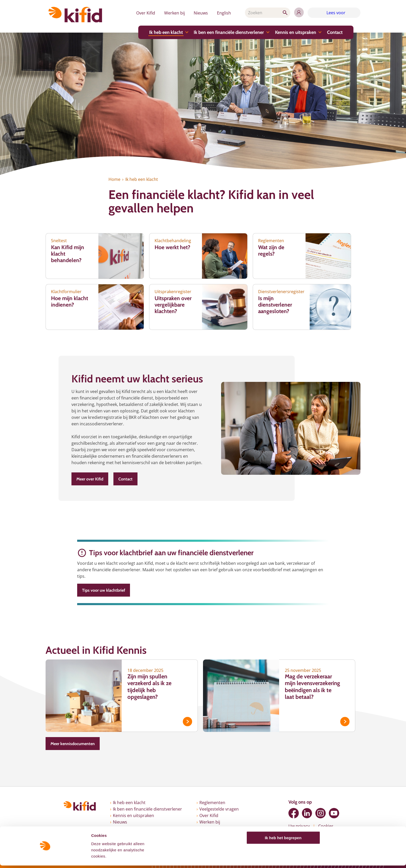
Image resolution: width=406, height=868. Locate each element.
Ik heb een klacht (165, 33)
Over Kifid (143, 13)
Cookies (326, 826)
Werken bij (172, 13)
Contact (334, 33)
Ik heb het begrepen (283, 840)
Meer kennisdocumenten (73, 744)
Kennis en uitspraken (294, 33)
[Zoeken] (267, 13)
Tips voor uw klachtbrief (104, 590)
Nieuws (199, 13)
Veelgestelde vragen (219, 809)
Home (114, 179)
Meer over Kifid (90, 479)
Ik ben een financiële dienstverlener (228, 33)
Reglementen (212, 803)
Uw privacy (299, 826)
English (222, 13)
